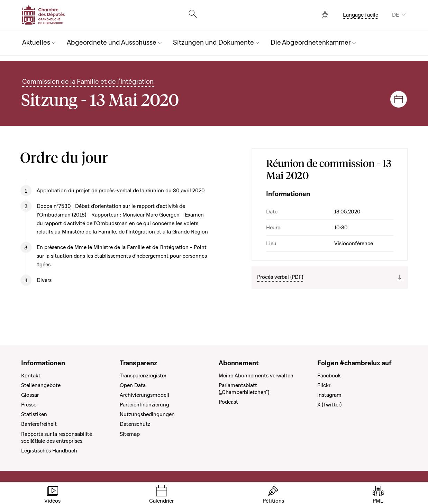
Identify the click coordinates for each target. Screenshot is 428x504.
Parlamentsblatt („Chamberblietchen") (244, 389)
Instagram (329, 395)
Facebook (329, 376)
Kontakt (31, 376)
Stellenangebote (41, 385)
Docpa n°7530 (54, 206)
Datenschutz (135, 424)
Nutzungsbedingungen (147, 414)
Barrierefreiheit (39, 424)
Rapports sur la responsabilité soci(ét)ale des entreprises (57, 438)
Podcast (228, 402)
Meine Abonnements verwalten (256, 376)
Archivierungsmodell (144, 395)
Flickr (324, 385)
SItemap (130, 434)
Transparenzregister (143, 376)
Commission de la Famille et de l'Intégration (88, 82)
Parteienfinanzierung (144, 405)
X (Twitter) (329, 405)
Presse (29, 405)
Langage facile (361, 15)
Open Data (133, 385)
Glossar (30, 395)
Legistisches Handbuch (49, 451)
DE (395, 15)
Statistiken (34, 414)
